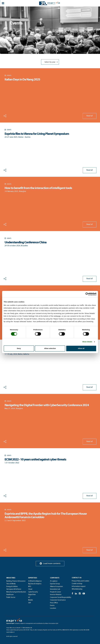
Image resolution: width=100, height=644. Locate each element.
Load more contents (50, 563)
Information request (79, 586)
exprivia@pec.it (10, 632)
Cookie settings (77, 584)
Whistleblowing (77, 589)
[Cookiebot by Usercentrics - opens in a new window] (87, 294)
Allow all (81, 348)
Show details (87, 342)
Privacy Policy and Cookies (81, 581)
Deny (19, 348)
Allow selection (50, 348)
